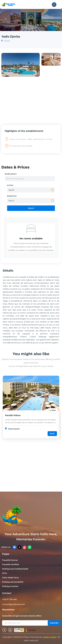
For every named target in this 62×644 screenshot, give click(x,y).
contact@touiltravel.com (14, 604)
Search (31, 208)
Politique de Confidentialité (15, 569)
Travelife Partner (10, 560)
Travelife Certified (10, 565)
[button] (21, 65)
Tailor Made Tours (10, 578)
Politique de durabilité (13, 582)
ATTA (4, 573)
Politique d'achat (10, 586)
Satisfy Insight (50, 637)
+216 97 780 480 (9, 599)
